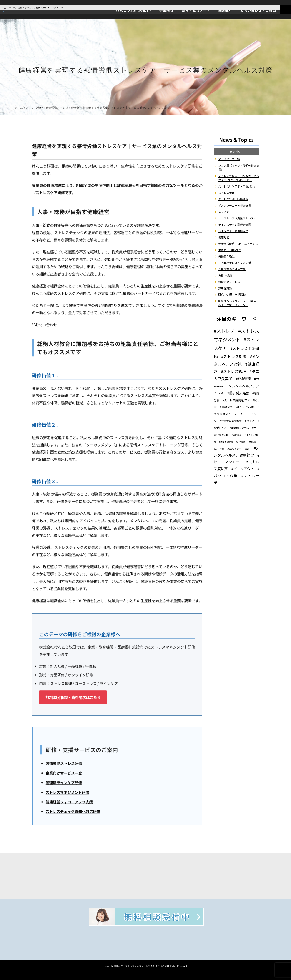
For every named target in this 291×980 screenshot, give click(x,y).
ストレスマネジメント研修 (68, 793)
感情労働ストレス (57, 108)
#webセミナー (234, 449)
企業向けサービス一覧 (64, 774)
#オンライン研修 (245, 407)
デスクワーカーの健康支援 (235, 205)
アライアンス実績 (229, 159)
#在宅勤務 (241, 442)
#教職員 (252, 442)
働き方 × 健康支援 (230, 250)
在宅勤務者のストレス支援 (235, 263)
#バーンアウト (243, 469)
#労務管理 (236, 435)
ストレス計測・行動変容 (233, 199)
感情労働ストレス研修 (64, 764)
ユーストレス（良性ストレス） (237, 218)
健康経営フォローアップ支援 (69, 803)
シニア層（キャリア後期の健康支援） (239, 167)
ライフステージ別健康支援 (235, 224)
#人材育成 (219, 449)
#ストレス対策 (234, 356)
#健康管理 (243, 379)
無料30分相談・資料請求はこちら (73, 698)
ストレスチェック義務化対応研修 (73, 812)
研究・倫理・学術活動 (232, 294)
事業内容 (166, 10)
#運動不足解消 (226, 442)
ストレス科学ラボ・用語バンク (237, 186)
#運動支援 (226, 407)
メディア (224, 212)
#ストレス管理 (234, 371)
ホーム (19, 108)
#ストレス (224, 331)
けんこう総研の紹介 (132, 10)
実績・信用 (225, 275)
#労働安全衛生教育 (231, 421)
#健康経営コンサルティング (243, 428)
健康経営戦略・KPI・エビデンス (238, 244)
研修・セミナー (194, 10)
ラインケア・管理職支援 (233, 231)
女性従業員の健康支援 (232, 269)
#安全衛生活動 (221, 435)
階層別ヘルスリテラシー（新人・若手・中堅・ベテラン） (239, 303)
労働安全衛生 (226, 256)
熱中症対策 (225, 288)
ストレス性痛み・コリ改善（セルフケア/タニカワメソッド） (239, 178)
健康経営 (224, 237)
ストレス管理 (34, 108)
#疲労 (247, 449)
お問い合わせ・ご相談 (258, 10)
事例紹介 (225, 10)
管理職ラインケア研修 (64, 783)
